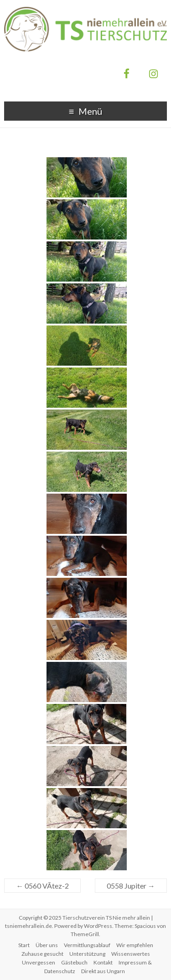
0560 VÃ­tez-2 (42, 886)
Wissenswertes (131, 954)
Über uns (47, 945)
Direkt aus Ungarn (103, 971)
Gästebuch (74, 962)
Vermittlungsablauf (87, 945)
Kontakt (103, 962)
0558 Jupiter (131, 886)
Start (24, 945)
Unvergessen (39, 962)
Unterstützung (87, 954)
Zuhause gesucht (42, 954)
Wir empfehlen (135, 945)
